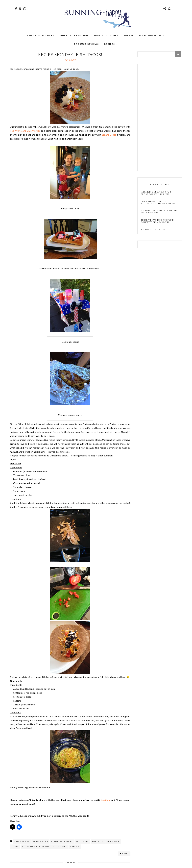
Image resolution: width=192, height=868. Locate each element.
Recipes (110, 46)
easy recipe (82, 841)
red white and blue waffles (38, 847)
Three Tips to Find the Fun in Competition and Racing (158, 221)
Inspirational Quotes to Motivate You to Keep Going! (158, 202)
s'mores (75, 847)
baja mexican (22, 841)
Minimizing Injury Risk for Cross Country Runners (156, 193)
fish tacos (98, 841)
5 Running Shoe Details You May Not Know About (160, 212)
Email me (106, 800)
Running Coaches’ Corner (112, 38)
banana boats (40, 841)
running (62, 847)
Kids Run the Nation (74, 38)
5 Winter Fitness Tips (153, 229)
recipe (15, 847)
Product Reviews (86, 46)
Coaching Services (41, 38)
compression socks (62, 841)
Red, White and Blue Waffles (25, 131)
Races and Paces (150, 38)
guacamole (113, 841)
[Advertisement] (160, 118)
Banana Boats (109, 135)
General (70, 862)
